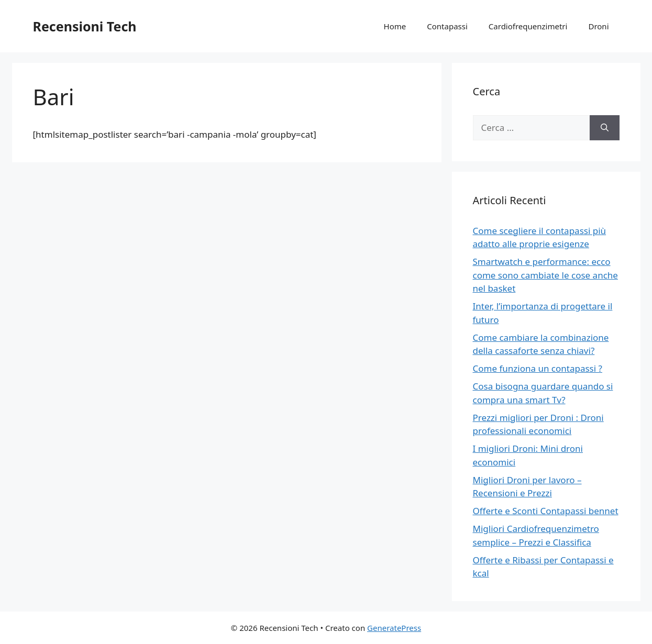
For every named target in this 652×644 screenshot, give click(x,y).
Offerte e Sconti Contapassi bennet (546, 511)
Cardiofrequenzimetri (528, 26)
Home (395, 26)
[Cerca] (605, 128)
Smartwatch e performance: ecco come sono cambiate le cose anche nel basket (545, 275)
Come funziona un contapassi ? (538, 368)
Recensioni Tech (85, 26)
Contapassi (447, 26)
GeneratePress (394, 628)
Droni (598, 26)
